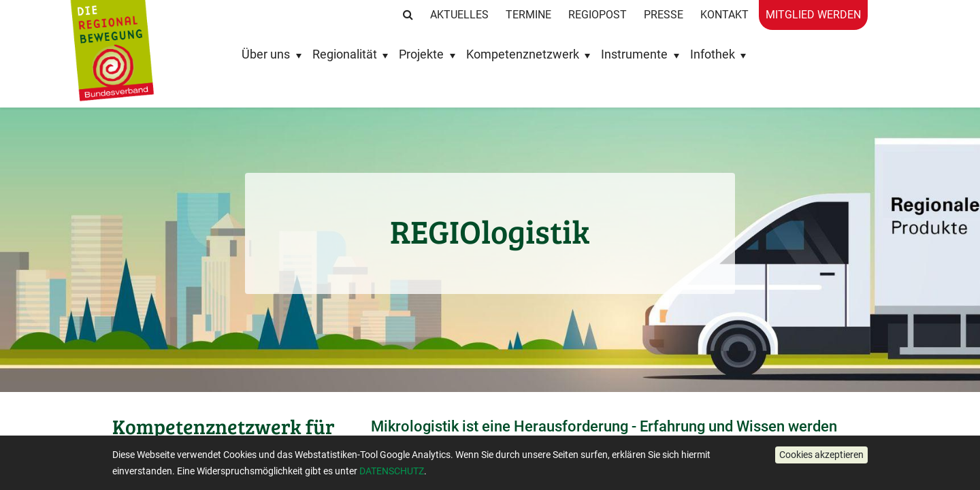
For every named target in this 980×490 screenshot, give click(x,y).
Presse (664, 15)
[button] (821, 455)
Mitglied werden (813, 15)
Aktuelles (459, 15)
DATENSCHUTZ (392, 471)
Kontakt (724, 15)
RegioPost (598, 15)
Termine (528, 15)
